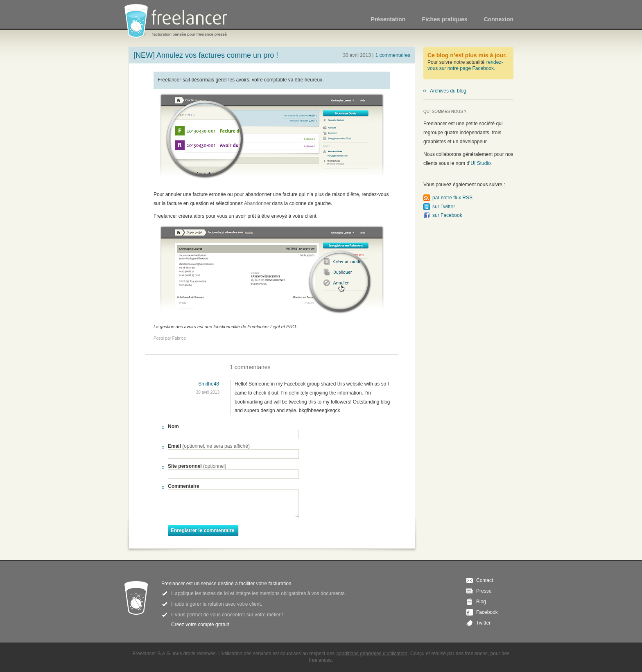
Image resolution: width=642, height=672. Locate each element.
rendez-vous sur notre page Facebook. (465, 65)
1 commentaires (393, 55)
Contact (485, 580)
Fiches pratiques (444, 19)
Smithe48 (209, 384)
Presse (484, 591)
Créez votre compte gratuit (200, 625)
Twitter (483, 623)
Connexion (499, 19)
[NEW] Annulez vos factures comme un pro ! (206, 55)
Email (209, 446)
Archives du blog (448, 91)
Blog (481, 602)
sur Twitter (444, 207)
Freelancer (181, 21)
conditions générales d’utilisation (372, 654)
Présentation (388, 19)
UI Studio (480, 163)
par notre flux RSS (452, 198)
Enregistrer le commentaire (202, 530)
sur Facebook (447, 215)
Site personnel (197, 466)
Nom (173, 426)
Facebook (487, 612)
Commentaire (184, 486)
